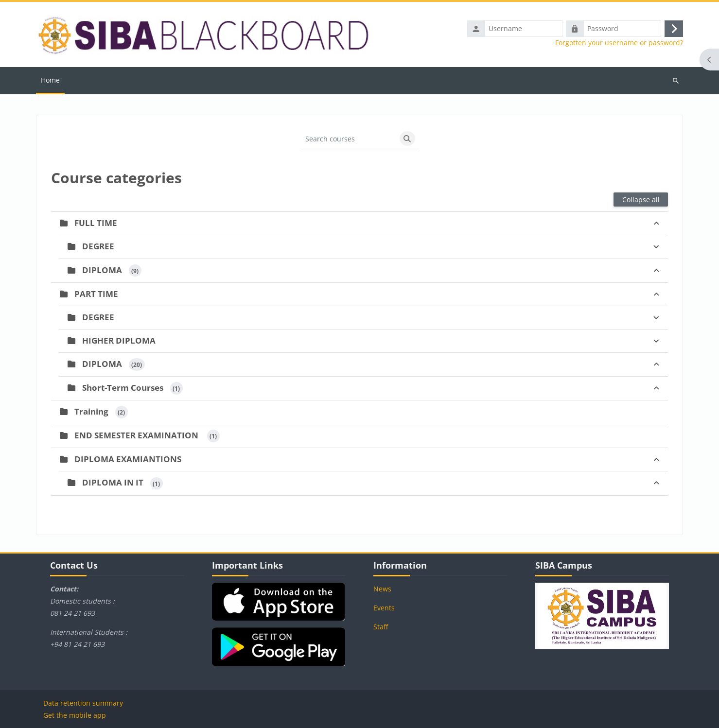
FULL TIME (96, 223)
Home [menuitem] (50, 80)
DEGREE (98, 246)
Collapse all (641, 199)
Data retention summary (83, 703)
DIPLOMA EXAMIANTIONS (128, 459)
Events (384, 608)
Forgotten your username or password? (619, 43)
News (382, 589)
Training (91, 411)
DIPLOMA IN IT (113, 482)
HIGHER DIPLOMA (119, 340)
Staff (381, 627)
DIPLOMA (102, 270)
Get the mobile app (75, 715)
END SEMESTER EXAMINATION (137, 435)
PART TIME (96, 294)
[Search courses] (349, 139)
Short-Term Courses (123, 388)
